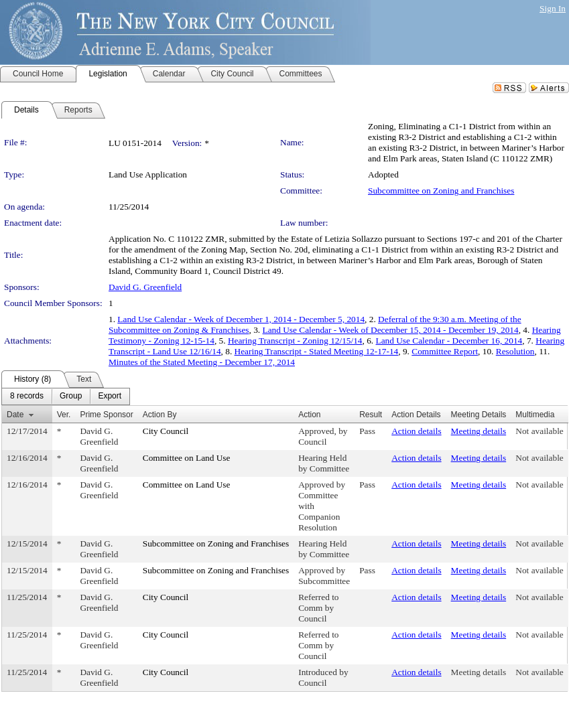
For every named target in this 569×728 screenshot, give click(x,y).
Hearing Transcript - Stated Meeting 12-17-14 (317, 351)
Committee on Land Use (187, 458)
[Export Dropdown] (110, 396)
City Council (166, 431)
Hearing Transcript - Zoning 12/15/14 (295, 341)
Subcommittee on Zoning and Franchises (441, 191)
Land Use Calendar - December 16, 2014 (449, 341)
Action (309, 415)
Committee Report (445, 351)
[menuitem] (27, 396)
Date (15, 415)
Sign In (553, 8)
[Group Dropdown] (71, 396)
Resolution (515, 351)
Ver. (64, 415)
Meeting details (479, 431)
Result (371, 415)
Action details (416, 431)
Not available (539, 431)
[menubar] (66, 396)
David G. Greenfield (145, 287)
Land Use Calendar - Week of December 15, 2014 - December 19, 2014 (391, 330)
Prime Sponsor (106, 415)
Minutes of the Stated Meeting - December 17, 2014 (202, 362)
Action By (160, 415)
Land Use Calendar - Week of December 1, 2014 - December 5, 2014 (241, 319)
